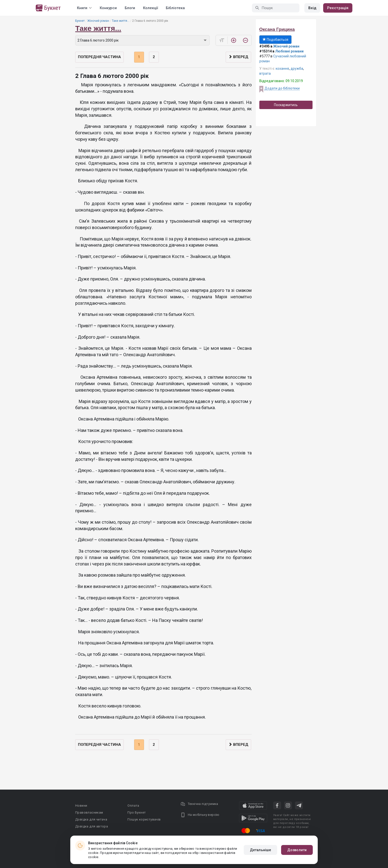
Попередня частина (99, 57)
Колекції (150, 8)
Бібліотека (175, 8)
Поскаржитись (286, 105)
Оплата (133, 806)
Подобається (275, 40)
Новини (81, 806)
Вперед (238, 57)
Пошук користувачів (144, 819)
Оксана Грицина (277, 29)
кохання (282, 69)
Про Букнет (137, 812)
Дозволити (297, 850)
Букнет (80, 21)
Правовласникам (89, 812)
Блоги (130, 8)
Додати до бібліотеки (282, 88)
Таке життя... (121, 21)
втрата (265, 73)
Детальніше (260, 850)
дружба (297, 69)
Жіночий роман (98, 21)
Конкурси (108, 8)
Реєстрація (338, 8)
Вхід (312, 8)
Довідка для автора (92, 826)
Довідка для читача (91, 819)
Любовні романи (289, 51)
